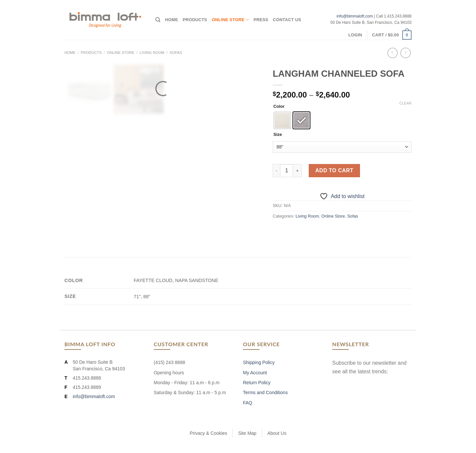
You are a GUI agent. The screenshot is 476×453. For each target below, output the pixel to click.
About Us (277, 433)
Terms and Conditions (265, 392)
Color (279, 106)
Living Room (152, 53)
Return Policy (257, 383)
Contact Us (287, 20)
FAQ (248, 403)
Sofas (176, 53)
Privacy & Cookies (209, 433)
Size (278, 135)
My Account (255, 373)
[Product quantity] (287, 171)
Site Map (247, 433)
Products (195, 20)
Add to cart (334, 170)
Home (171, 20)
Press (261, 20)
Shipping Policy (259, 362)
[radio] (282, 120)
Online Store (230, 20)
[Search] (158, 20)
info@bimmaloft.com (355, 16)
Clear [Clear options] (405, 103)
